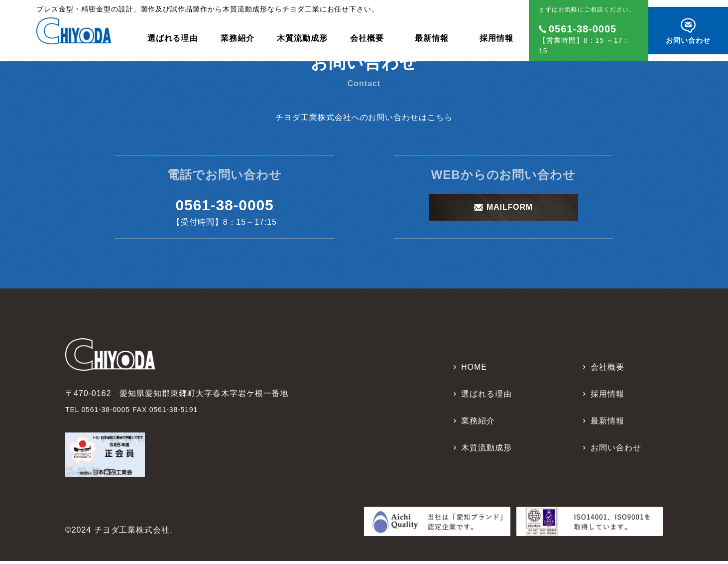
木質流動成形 (302, 33)
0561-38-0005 (224, 206)
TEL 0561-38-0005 (102, 412)
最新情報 (432, 33)
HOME (474, 370)
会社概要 (367, 33)
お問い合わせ (616, 451)
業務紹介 (238, 33)
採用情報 (496, 33)
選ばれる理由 (173, 33)
